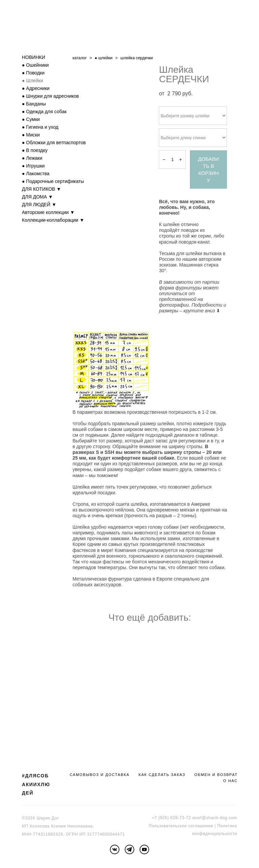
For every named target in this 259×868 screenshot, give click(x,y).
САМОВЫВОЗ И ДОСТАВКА (100, 775)
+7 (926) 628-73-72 (171, 818)
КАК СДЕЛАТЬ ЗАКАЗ (162, 775)
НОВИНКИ (34, 57)
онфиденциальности (216, 834)
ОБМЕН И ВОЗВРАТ (216, 775)
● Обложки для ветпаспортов (54, 143)
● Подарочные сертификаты (53, 181)
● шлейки (104, 58)
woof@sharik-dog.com (215, 818)
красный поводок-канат (184, 242)
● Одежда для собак (44, 112)
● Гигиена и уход (40, 127)
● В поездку (35, 150)
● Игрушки (33, 166)
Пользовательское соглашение (181, 826)
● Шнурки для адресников (50, 96)
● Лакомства (36, 174)
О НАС (231, 781)
